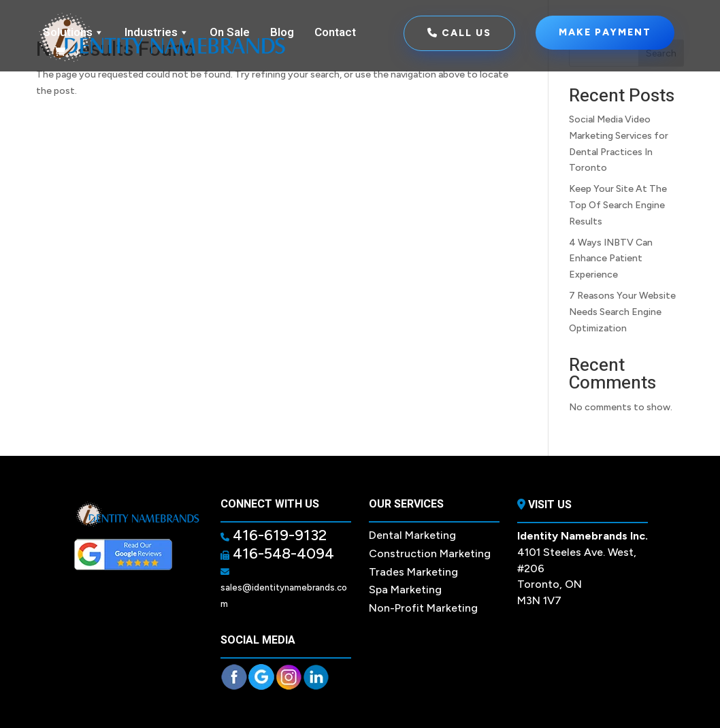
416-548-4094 (282, 553)
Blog (282, 32)
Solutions (73, 33)
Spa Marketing (405, 590)
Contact (335, 32)
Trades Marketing (413, 572)
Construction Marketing (430, 553)
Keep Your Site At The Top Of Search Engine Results (618, 205)
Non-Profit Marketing (423, 608)
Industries (157, 33)
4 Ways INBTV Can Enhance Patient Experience (611, 259)
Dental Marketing (412, 535)
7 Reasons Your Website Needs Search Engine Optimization (622, 312)
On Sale (230, 32)
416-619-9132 (278, 535)
